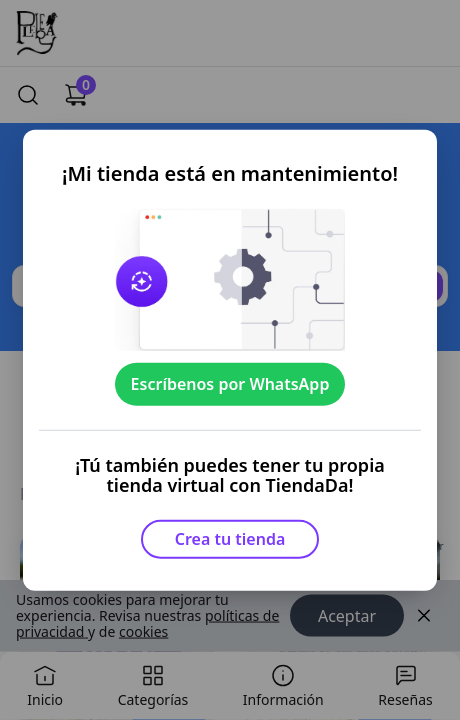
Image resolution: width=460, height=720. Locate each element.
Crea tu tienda (230, 539)
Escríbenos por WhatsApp (230, 384)
